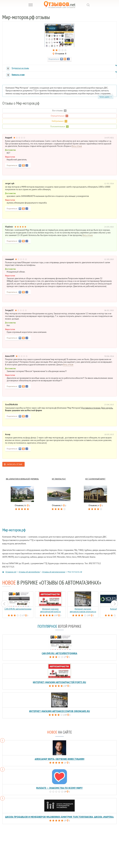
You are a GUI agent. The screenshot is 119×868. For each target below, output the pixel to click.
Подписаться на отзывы (20, 68)
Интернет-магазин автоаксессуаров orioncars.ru (59, 711)
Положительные (59, 126)
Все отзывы (59, 111)
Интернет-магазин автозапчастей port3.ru (59, 682)
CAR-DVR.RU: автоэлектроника (59, 653)
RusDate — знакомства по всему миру (59, 788)
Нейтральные (59, 121)
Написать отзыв (18, 75)
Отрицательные (59, 116)
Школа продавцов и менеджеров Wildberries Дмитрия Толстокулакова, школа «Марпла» (59, 817)
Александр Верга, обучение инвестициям (59, 759)
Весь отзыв (77, 146)
